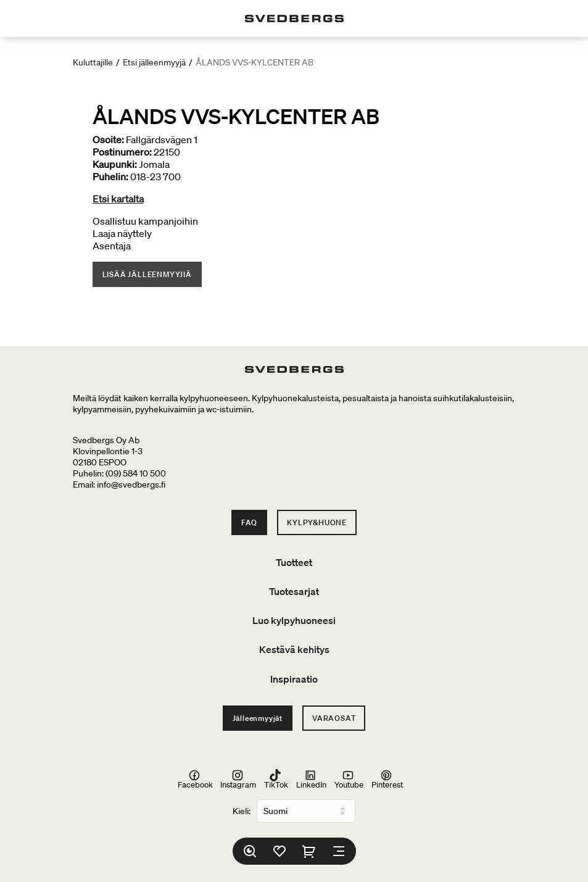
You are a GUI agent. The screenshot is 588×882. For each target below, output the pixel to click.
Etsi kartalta (118, 199)
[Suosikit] (280, 851)
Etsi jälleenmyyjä (154, 62)
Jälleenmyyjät (258, 718)
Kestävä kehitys (294, 649)
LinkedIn (311, 780)
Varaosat (334, 718)
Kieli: (242, 811)
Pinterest (387, 780)
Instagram (238, 780)
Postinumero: (122, 152)
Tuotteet (294, 562)
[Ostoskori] (309, 851)
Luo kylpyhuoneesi (294, 620)
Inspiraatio (294, 679)
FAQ (249, 522)
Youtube (349, 780)
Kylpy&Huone (317, 522)
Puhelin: (110, 177)
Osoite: (108, 139)
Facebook (195, 780)
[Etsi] (250, 851)
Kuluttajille (93, 62)
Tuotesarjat (294, 591)
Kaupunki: (115, 164)
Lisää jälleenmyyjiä (147, 274)
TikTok (276, 780)
